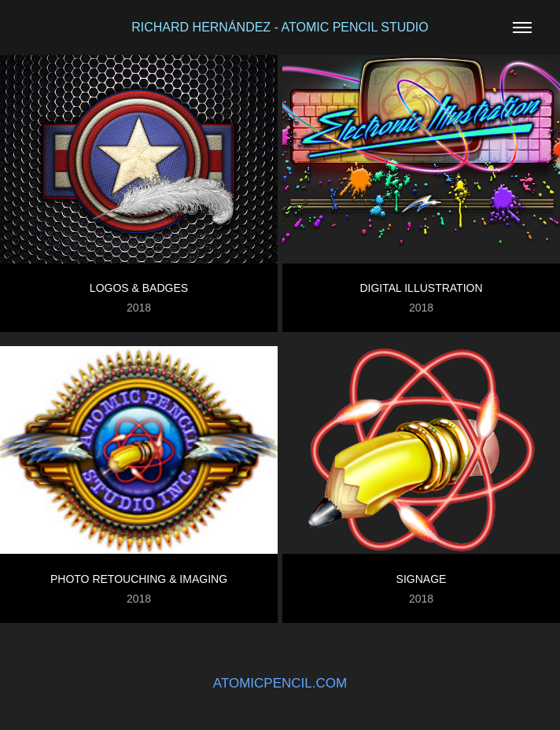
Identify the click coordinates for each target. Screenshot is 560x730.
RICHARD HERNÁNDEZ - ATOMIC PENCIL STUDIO (280, 27)
